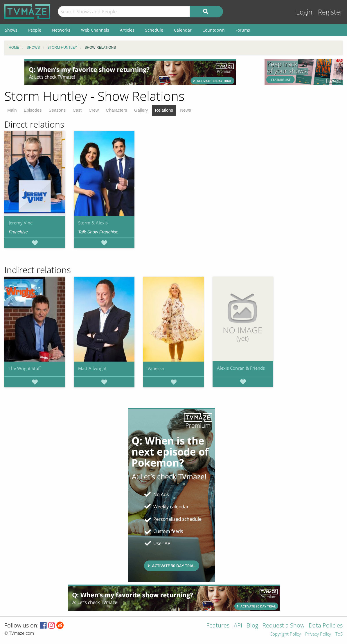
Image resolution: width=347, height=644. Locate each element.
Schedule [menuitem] (154, 30)
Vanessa (156, 368)
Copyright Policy (285, 634)
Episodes (33, 110)
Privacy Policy (318, 634)
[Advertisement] (130, 72)
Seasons (57, 110)
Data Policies (326, 626)
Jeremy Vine (21, 223)
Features (218, 626)
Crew (94, 110)
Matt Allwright (92, 368)
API (238, 626)
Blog (252, 626)
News (186, 110)
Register (330, 12)
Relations (164, 110)
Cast (77, 110)
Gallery (141, 110)
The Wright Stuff (25, 368)
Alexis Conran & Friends (241, 368)
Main (12, 110)
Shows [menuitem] (11, 30)
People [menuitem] (35, 30)
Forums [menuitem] (243, 30)
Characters (116, 110)
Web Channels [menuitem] (95, 30)
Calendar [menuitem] (183, 30)
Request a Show (283, 626)
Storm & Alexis (93, 223)
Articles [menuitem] (127, 30)
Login (304, 12)
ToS (339, 634)
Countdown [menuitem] (214, 30)
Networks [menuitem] (61, 30)
